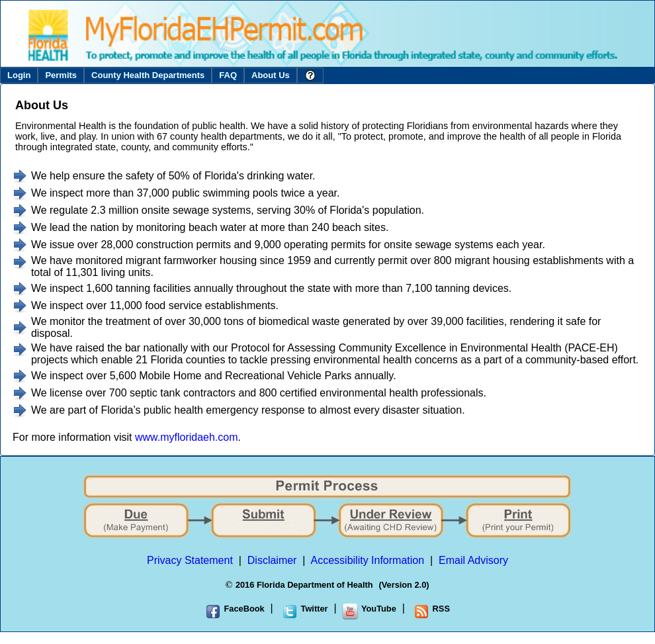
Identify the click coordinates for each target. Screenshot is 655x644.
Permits (61, 75)
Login (19, 75)
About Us (271, 75)
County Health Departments (148, 75)
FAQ (228, 75)
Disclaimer (272, 560)
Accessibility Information (368, 560)
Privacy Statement (190, 560)
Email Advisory (473, 560)
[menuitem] (19, 75)
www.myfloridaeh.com (187, 437)
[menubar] (162, 75)
